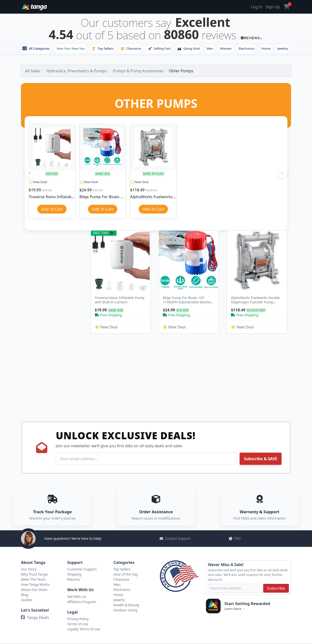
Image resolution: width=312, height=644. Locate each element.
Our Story (29, 569)
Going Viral (189, 48)
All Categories (36, 48)
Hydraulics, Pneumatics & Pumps (76, 71)
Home (266, 48)
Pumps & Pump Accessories (138, 71)
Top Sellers (103, 48)
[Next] (283, 173)
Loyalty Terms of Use (84, 629)
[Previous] (29, 173)
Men (210, 48)
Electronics (247, 48)
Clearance (131, 48)
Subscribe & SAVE (261, 459)
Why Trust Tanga (34, 574)
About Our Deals (34, 590)
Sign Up (273, 7)
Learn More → (235, 609)
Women (226, 48)
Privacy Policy (78, 619)
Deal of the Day (126, 574)
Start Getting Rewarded (247, 604)
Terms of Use (78, 624)
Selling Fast (159, 48)
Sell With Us (77, 597)
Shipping (74, 574)
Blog (25, 595)
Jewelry (283, 48)
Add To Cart (52, 209)
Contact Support (175, 538)
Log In (257, 7)
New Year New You (71, 48)
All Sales (33, 71)
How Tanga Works (35, 584)
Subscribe (276, 588)
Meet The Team (33, 579)
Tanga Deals (35, 617)
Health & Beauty (126, 605)
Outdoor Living (125, 610)
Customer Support (82, 569)
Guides (27, 600)
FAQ (235, 538)
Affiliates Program (82, 602)
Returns (73, 579)
